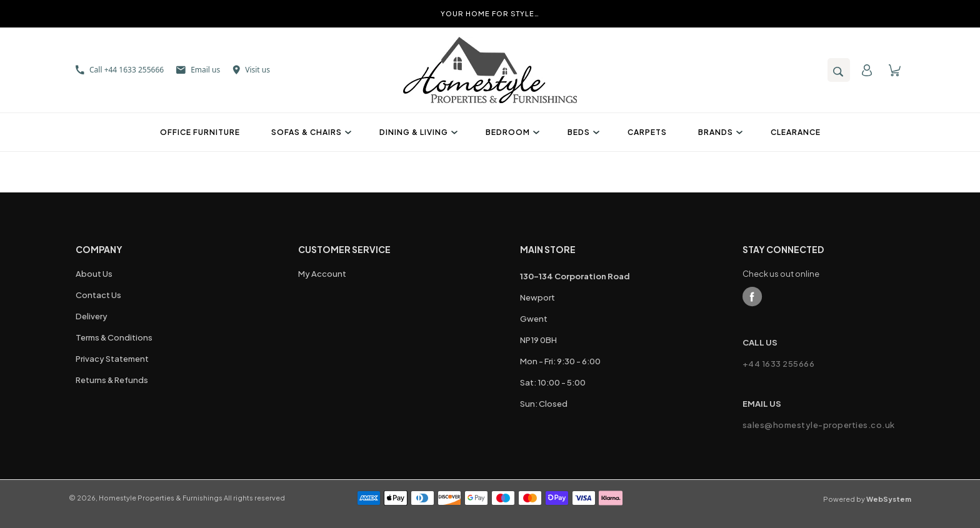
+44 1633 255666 (779, 364)
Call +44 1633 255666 (120, 70)
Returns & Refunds (112, 380)
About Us (94, 274)
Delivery (92, 316)
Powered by (867, 499)
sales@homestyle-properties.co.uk (819, 425)
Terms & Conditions (114, 337)
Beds (582, 132)
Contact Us (98, 295)
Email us (198, 70)
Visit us (251, 70)
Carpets (647, 132)
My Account (322, 274)
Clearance (796, 132)
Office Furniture (200, 132)
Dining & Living (417, 132)
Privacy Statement (112, 359)
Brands (719, 132)
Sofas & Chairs (310, 132)
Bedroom (511, 132)
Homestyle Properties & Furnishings (161, 498)
